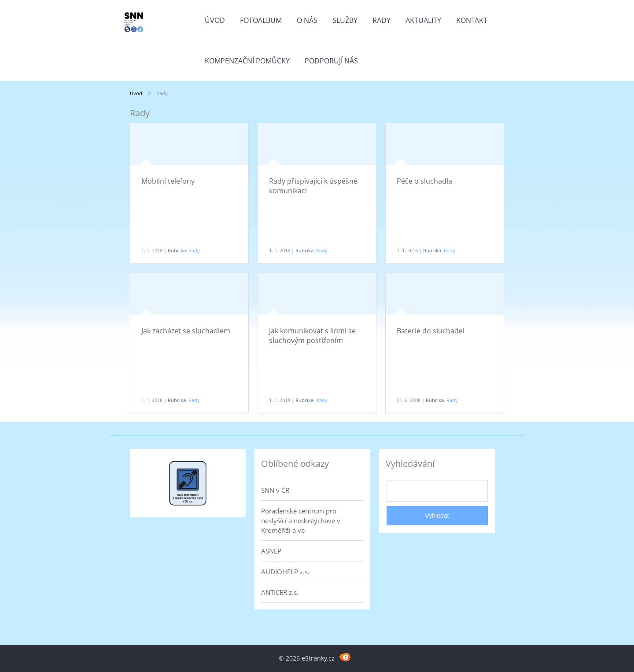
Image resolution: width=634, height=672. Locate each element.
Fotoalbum (261, 20)
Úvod (215, 20)
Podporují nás (331, 61)
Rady (382, 20)
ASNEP (271, 551)
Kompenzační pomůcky (247, 61)
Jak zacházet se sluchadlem (186, 331)
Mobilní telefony (168, 181)
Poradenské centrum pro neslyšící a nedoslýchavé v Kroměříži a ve (301, 521)
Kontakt (472, 20)
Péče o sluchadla (424, 181)
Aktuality (423, 20)
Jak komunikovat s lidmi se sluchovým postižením (312, 336)
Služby (345, 20)
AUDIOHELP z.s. (285, 572)
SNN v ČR (275, 490)
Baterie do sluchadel (431, 331)
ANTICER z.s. (280, 592)
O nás (307, 20)
